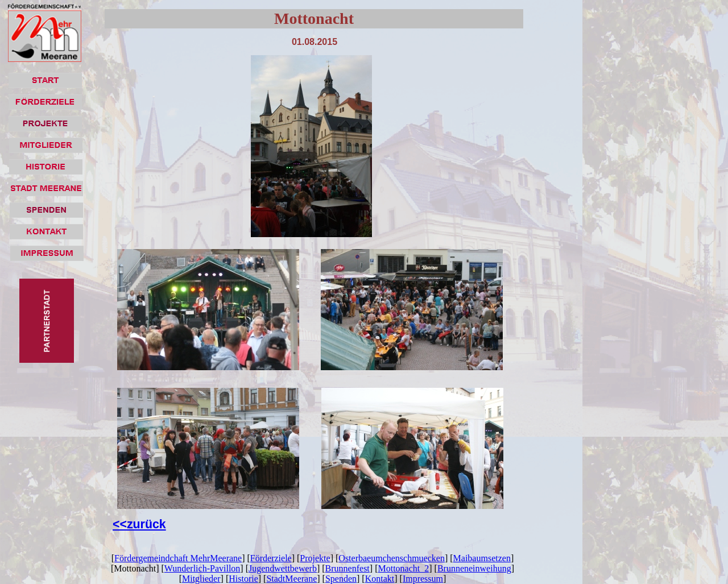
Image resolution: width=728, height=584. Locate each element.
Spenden (341, 579)
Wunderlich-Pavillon (202, 568)
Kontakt (380, 579)
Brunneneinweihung (474, 568)
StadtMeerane (291, 579)
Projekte (315, 558)
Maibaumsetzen (482, 558)
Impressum (423, 579)
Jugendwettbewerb (283, 568)
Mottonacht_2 (403, 568)
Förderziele (271, 558)
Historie (243, 579)
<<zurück (139, 524)
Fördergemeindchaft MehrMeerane (178, 558)
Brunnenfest (348, 568)
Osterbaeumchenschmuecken (392, 558)
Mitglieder (201, 579)
